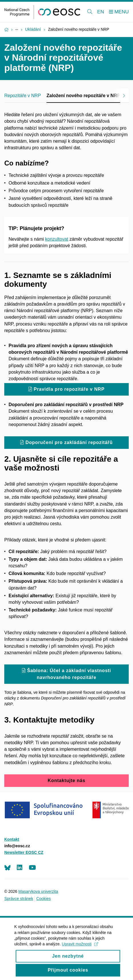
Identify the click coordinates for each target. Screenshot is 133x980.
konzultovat (57, 239)
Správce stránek (19, 899)
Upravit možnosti (80, 948)
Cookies (44, 899)
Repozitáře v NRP (23, 96)
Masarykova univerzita (38, 891)
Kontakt (12, 839)
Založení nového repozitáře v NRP (83, 96)
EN (101, 12)
